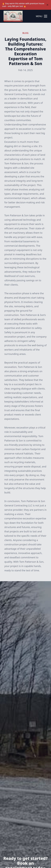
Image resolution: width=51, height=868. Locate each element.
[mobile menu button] (46, 16)
